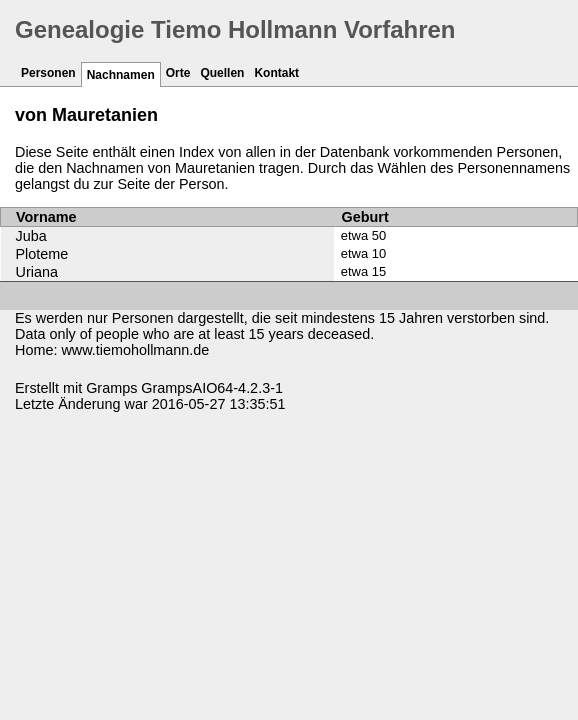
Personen (48, 73)
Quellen (222, 73)
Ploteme (42, 254)
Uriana (37, 272)
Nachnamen (121, 75)
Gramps (111, 388)
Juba (31, 236)
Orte (178, 73)
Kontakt (276, 73)
